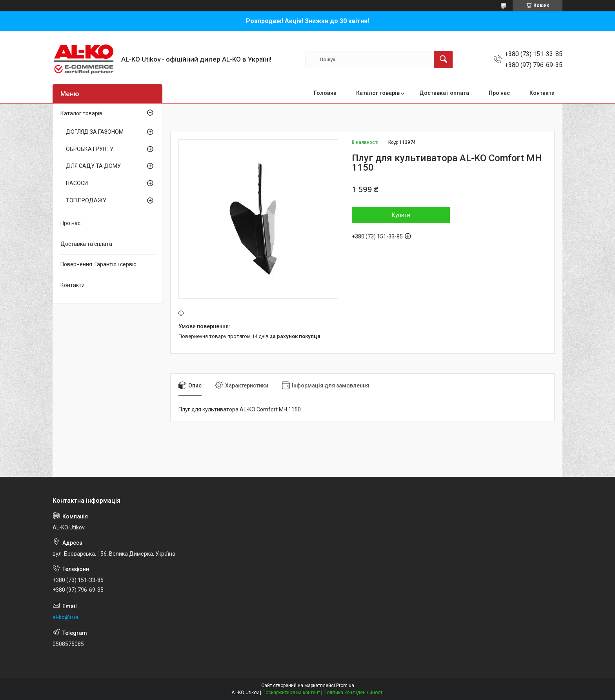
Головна (325, 93)
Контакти (542, 93)
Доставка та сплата (86, 244)
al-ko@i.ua (66, 617)
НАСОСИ (77, 183)
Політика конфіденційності (354, 693)
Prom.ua (345, 685)
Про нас (499, 93)
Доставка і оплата (444, 93)
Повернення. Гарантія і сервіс (98, 264)
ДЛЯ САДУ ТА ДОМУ (93, 166)
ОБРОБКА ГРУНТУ (90, 149)
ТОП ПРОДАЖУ (86, 200)
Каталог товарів (378, 93)
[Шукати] (443, 60)
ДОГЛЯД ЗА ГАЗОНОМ (95, 132)
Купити (401, 215)
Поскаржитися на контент (291, 693)
